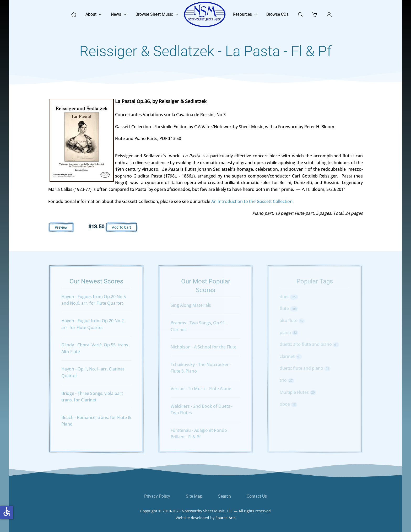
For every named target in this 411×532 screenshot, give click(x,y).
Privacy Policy (157, 496)
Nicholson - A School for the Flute (204, 347)
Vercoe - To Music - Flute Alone (201, 389)
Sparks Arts (226, 521)
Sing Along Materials (191, 305)
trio (287, 380)
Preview (61, 227)
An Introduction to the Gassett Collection (252, 201)
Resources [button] (245, 14)
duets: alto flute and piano (309, 344)
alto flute (292, 320)
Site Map (194, 496)
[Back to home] (206, 14)
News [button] (119, 14)
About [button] (94, 14)
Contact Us (257, 496)
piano (289, 332)
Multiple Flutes (298, 392)
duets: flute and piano (305, 368)
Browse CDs (277, 14)
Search (225, 496)
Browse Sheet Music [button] (157, 14)
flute (289, 308)
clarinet (291, 356)
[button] (329, 14)
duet (289, 297)
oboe (288, 404)
